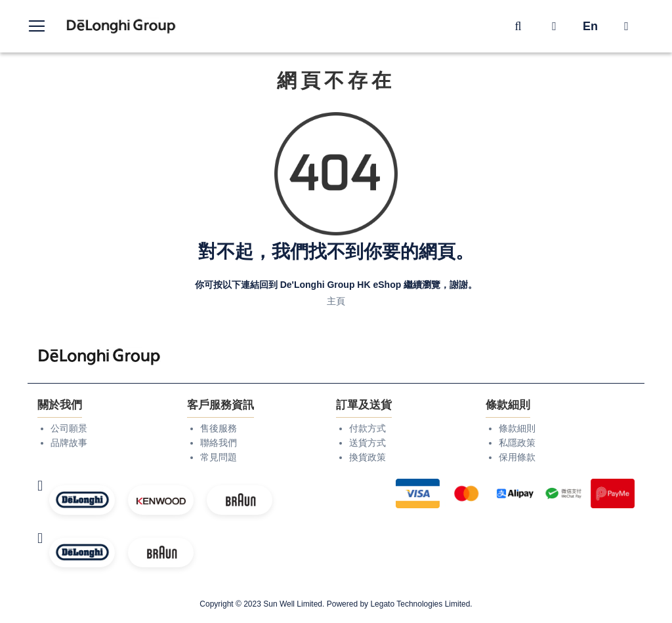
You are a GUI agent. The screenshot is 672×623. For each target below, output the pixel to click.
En (590, 26)
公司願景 (69, 428)
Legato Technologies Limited (420, 604)
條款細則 (517, 428)
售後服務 (219, 428)
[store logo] (121, 27)
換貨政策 (367, 457)
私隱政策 (517, 443)
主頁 (336, 301)
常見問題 (219, 457)
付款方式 (367, 428)
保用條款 (517, 457)
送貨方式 (367, 443)
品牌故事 (69, 443)
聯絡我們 (219, 443)
